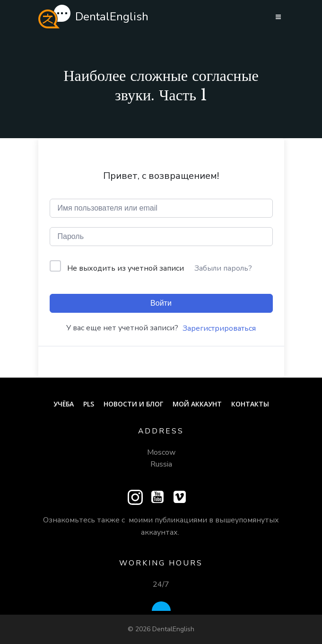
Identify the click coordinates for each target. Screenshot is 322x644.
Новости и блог (133, 404)
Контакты (250, 404)
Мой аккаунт (197, 404)
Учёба (64, 404)
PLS (89, 404)
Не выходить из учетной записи (126, 268)
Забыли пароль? (223, 268)
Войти (161, 303)
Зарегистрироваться (219, 328)
